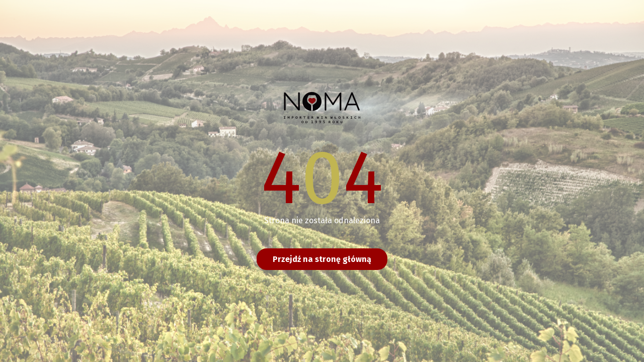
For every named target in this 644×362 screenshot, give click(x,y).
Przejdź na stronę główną (322, 259)
